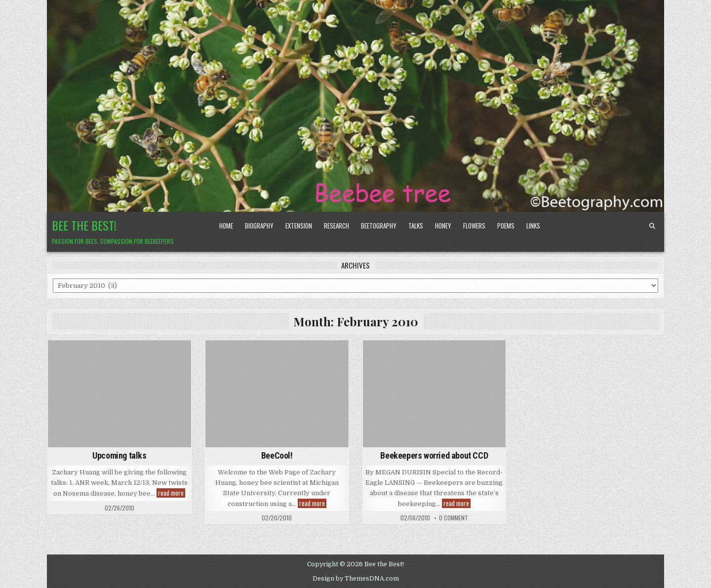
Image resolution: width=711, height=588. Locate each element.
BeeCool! (277, 455)
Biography (259, 226)
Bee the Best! (84, 225)
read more (172, 493)
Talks (416, 226)
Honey (443, 226)
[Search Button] (652, 226)
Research (336, 226)
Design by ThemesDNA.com (356, 579)
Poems (506, 226)
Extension (299, 226)
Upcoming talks (119, 455)
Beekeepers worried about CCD (434, 455)
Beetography (379, 226)
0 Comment (454, 518)
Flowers (474, 226)
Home (226, 226)
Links (533, 226)
